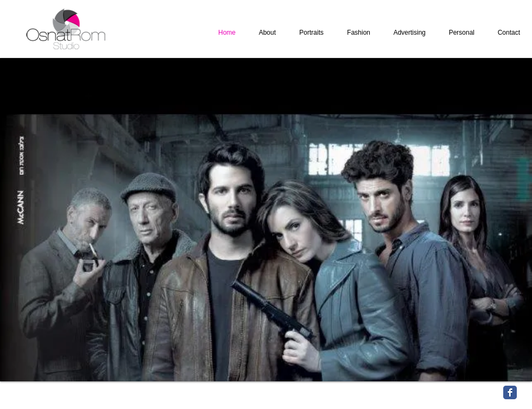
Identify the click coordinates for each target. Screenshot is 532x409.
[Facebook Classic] (510, 392)
